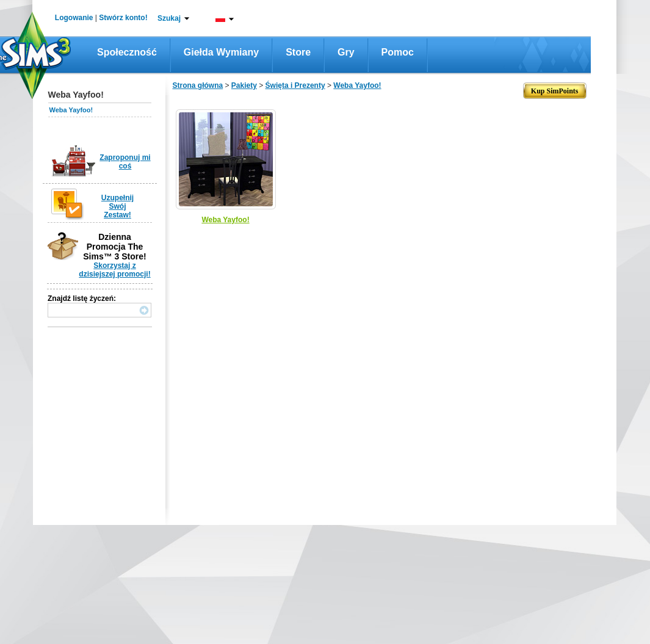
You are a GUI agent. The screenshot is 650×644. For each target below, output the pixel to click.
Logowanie (74, 18)
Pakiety (244, 85)
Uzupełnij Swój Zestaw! (117, 206)
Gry (346, 52)
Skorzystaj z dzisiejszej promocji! (114, 270)
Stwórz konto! (123, 18)
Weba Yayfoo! (71, 110)
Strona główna (198, 85)
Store (298, 52)
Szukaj (169, 18)
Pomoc (398, 52)
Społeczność (127, 52)
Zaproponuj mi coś (125, 162)
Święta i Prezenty (295, 85)
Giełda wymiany (221, 52)
